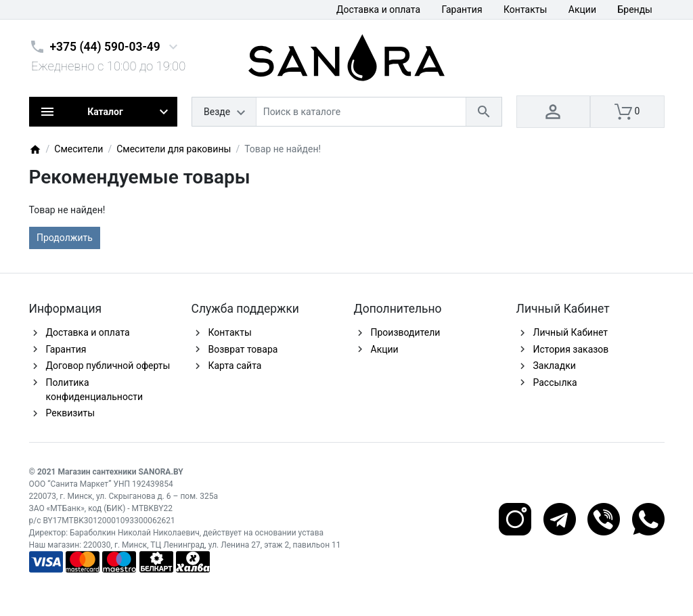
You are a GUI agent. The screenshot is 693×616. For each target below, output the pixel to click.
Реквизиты (71, 413)
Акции (582, 9)
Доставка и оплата (378, 9)
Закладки (555, 366)
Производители (406, 332)
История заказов (571, 349)
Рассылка (555, 382)
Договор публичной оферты (108, 366)
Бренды (635, 9)
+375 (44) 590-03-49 (105, 47)
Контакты (525, 9)
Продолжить (65, 238)
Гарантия (462, 9)
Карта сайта (235, 366)
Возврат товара (243, 349)
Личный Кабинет (571, 332)
